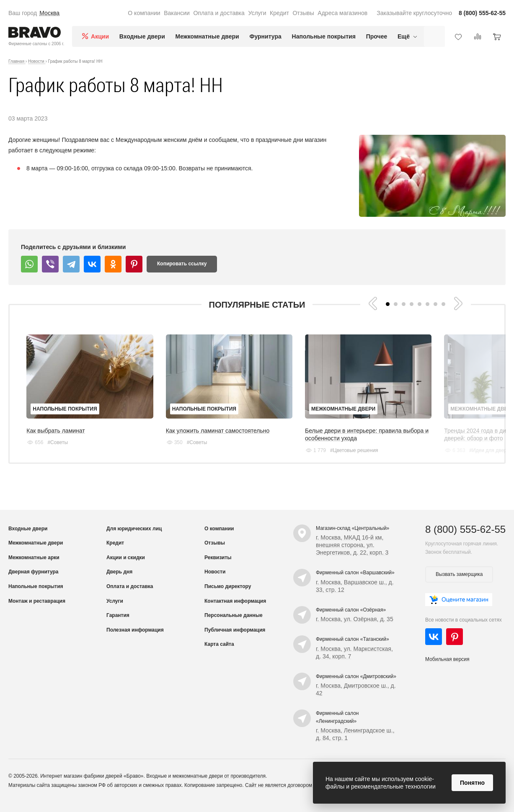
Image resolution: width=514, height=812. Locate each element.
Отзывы (303, 13)
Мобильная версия (447, 669)
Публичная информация (235, 640)
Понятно (472, 783)
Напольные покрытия (324, 36)
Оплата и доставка (219, 13)
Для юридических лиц (134, 538)
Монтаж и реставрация (37, 611)
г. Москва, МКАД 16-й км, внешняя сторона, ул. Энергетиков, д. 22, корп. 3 (352, 555)
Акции (100, 36)
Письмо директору (228, 596)
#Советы (58, 452)
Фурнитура (266, 36)
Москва (49, 13)
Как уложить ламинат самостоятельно (232, 440)
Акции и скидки (126, 567)
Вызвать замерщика (459, 584)
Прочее (377, 36)
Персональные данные (234, 625)
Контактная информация (235, 611)
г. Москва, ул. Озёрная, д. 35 (355, 629)
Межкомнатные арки (34, 567)
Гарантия (118, 625)
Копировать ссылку (182, 264)
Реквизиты (218, 567)
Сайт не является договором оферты (288, 795)
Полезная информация (135, 640)
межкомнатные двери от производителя (219, 786)
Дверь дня (119, 581)
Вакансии (177, 13)
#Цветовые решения (383, 460)
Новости (215, 581)
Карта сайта (219, 654)
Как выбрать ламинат (56, 440)
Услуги (257, 13)
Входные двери (142, 36)
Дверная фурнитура (34, 581)
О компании (144, 13)
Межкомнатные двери (207, 36)
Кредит (279, 13)
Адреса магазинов (342, 13)
